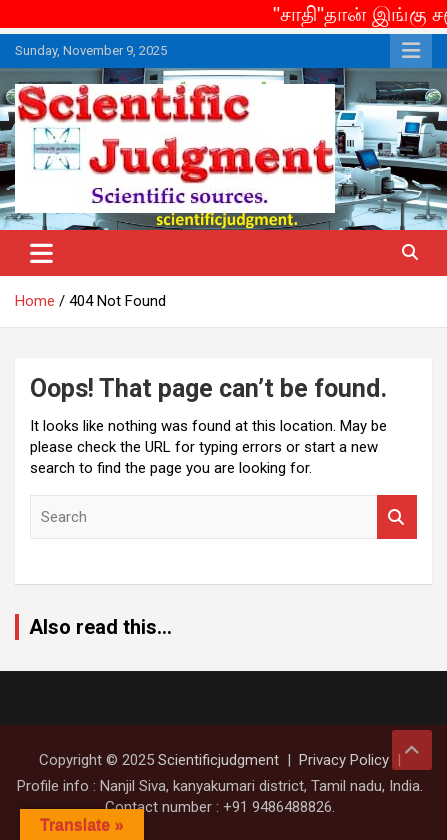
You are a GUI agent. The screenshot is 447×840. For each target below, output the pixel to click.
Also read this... (100, 627)
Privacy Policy (344, 760)
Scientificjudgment (218, 760)
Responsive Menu (411, 51)
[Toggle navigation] (41, 253)
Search (397, 517)
